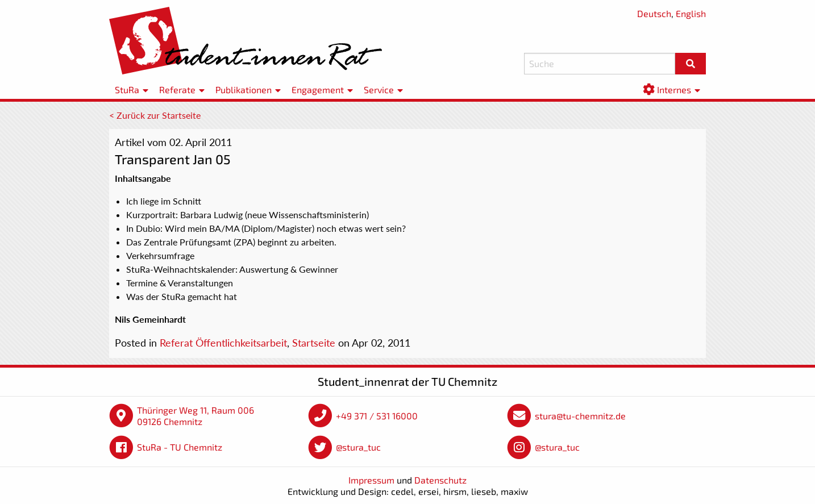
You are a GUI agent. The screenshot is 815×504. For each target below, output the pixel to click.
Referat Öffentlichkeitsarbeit (223, 343)
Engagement (318, 89)
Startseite (314, 343)
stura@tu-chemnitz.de (580, 416)
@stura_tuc (358, 447)
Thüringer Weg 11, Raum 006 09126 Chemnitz (196, 416)
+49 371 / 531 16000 (377, 416)
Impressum (371, 480)
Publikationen (244, 89)
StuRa (127, 89)
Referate (177, 89)
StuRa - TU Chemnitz (180, 447)
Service (379, 89)
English (691, 13)
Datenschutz (440, 480)
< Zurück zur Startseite (155, 115)
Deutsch (654, 13)
